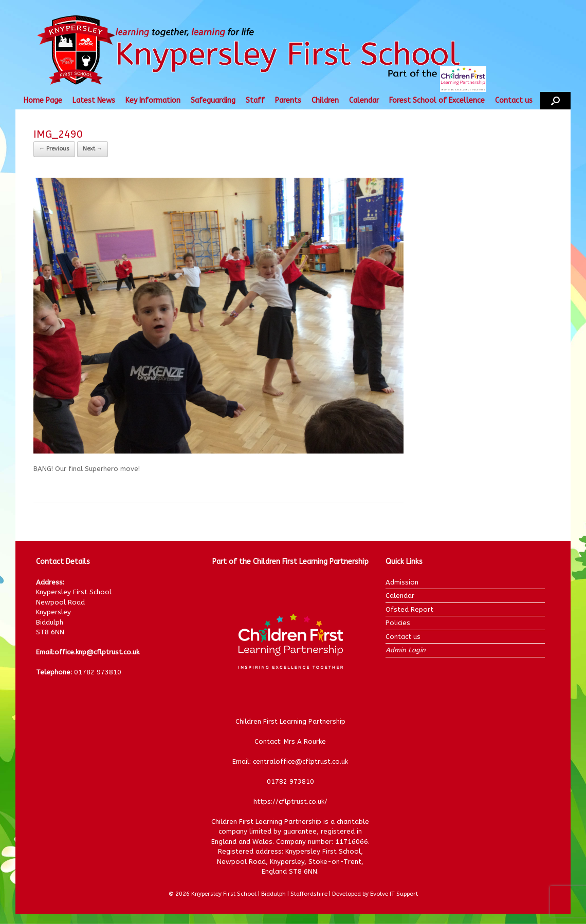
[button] (555, 101)
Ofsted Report (409, 609)
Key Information (153, 100)
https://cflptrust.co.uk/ (290, 802)
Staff (255, 100)
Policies (398, 623)
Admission (402, 582)
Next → (93, 149)
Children (325, 100)
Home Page (43, 100)
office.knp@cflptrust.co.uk (97, 652)
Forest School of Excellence (437, 100)
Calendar (364, 100)
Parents (288, 100)
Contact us (514, 100)
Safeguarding (213, 100)
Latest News (94, 100)
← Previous (54, 149)
